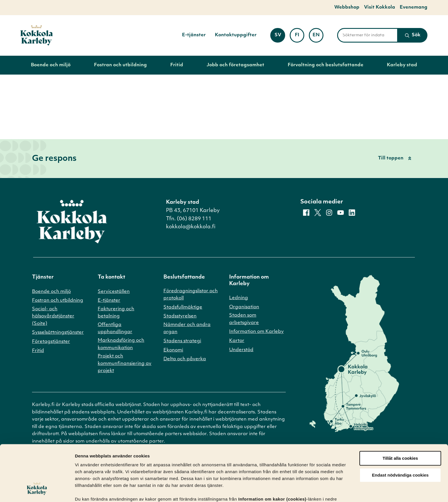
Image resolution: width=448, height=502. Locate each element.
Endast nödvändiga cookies (400, 444)
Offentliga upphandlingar (115, 329)
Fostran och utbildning (120, 65)
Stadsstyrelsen (180, 316)
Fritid (177, 65)
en (318, 37)
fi (300, 37)
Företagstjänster (51, 342)
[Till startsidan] (37, 35)
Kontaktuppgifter (236, 35)
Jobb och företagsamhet (235, 65)
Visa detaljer (88, 491)
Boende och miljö (51, 65)
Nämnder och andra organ (187, 329)
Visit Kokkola (380, 7)
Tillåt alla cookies (400, 427)
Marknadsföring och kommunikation (121, 344)
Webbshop (347, 7)
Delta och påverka (185, 359)
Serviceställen (114, 292)
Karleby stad (402, 65)
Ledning (239, 298)
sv (280, 37)
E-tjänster (194, 35)
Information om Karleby (256, 332)
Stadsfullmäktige (183, 307)
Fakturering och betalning (116, 313)
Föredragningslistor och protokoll (191, 295)
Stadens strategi (182, 341)
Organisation (244, 307)
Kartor (237, 341)
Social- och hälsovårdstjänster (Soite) (53, 316)
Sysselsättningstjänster (58, 333)
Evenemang (414, 7)
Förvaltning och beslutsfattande (326, 65)
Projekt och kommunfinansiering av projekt (125, 364)
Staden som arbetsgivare (244, 319)
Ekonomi (173, 350)
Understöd (241, 350)
